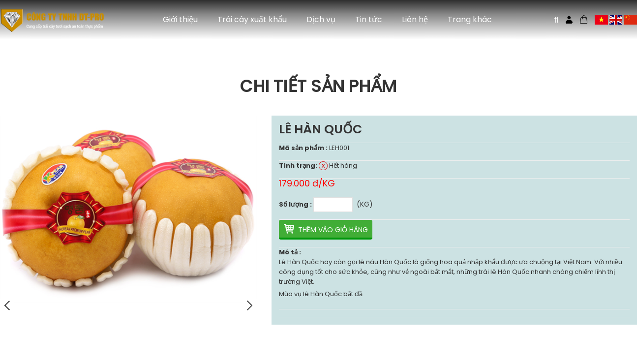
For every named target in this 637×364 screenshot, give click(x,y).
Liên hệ (415, 19)
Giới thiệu (180, 19)
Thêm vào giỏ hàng (333, 230)
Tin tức (369, 19)
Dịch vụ (321, 19)
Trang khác (470, 19)
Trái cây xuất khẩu (252, 19)
